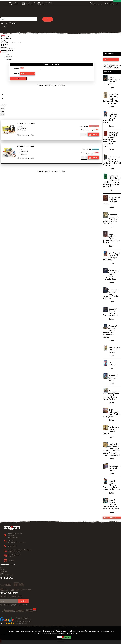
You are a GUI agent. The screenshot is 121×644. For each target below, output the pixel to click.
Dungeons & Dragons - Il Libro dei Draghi (111, 201)
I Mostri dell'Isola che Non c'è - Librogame (111, 81)
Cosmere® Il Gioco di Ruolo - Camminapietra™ (111, 312)
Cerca (16, 68)
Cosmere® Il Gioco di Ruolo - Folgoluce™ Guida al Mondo (111, 294)
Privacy (83, 633)
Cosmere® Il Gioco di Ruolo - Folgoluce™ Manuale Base (111, 275)
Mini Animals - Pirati (26, 123)
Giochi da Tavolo (7, 37)
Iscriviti (23, 601)
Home (3, 36)
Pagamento (4, 573)
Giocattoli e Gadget (8, 49)
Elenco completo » (110, 518)
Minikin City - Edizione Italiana (115, 350)
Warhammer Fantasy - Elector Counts (111, 431)
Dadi (2, 46)
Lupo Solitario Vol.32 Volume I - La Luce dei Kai (111, 238)
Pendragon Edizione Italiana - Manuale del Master (111, 118)
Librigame (4, 40)
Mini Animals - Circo (26, 146)
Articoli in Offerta (7, 50)
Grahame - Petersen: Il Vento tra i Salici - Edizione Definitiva (111, 219)
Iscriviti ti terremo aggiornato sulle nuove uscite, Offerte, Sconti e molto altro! (14, 605)
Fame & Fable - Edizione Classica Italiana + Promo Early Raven (111, 485)
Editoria (4, 41)
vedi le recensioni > (22, 623)
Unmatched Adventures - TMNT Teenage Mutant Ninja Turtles (111, 395)
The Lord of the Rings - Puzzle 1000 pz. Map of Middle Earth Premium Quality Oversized (111, 450)
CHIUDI (61, 640)
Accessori (4, 47)
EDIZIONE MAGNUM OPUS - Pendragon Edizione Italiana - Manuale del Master (111, 140)
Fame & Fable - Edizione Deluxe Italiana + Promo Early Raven (111, 505)
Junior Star (24, 131)
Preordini (108, 72)
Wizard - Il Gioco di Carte (113, 378)
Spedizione (3, 572)
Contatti (3, 568)
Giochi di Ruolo (6, 39)
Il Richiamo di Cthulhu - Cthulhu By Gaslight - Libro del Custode (112, 161)
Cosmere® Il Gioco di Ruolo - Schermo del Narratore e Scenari (111, 332)
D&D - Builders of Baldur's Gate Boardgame (112, 413)
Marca (16, 74)
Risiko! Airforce (112, 364)
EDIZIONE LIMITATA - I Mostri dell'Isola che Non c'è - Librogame (111, 99)
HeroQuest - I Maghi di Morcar (115, 468)
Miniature (4, 44)
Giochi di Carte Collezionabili (11, 43)
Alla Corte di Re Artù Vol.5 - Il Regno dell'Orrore (112, 257)
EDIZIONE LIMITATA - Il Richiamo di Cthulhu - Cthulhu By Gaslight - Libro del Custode (112, 182)
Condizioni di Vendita (7, 575)
